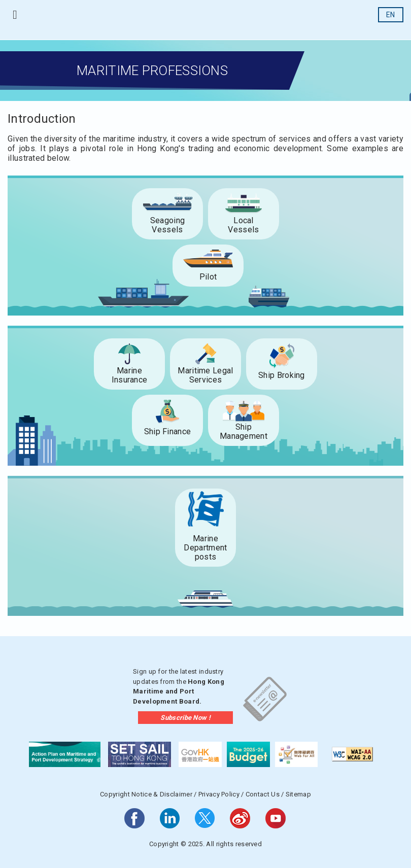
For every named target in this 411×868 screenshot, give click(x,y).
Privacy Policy (219, 794)
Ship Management (244, 431)
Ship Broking (282, 375)
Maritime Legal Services (205, 375)
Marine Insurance (130, 375)
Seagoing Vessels (167, 225)
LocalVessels (243, 225)
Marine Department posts (205, 548)
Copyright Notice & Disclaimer (146, 794)
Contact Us (263, 794)
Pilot (208, 277)
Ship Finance (168, 431)
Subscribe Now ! (185, 718)
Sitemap (298, 794)
